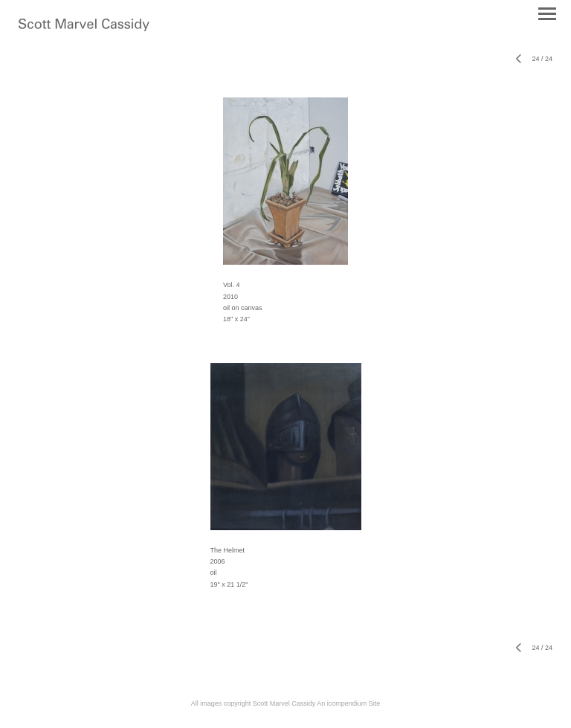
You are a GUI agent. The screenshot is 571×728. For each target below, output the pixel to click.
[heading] (84, 28)
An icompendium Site (348, 703)
